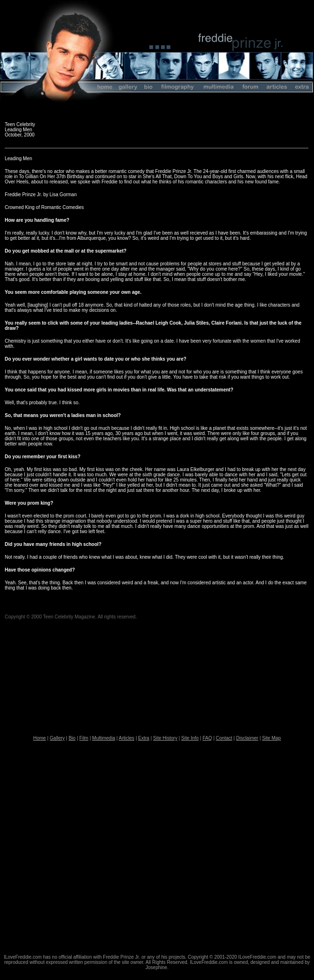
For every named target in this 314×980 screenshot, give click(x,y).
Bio (72, 738)
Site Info (190, 738)
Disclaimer (247, 738)
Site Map (272, 738)
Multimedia (103, 738)
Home (40, 738)
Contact (224, 738)
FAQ (207, 738)
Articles (126, 738)
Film (84, 738)
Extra (143, 738)
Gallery (57, 738)
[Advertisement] (102, 848)
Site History (165, 738)
